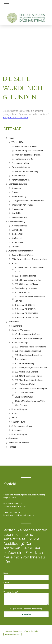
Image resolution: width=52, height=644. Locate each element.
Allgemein (16, 188)
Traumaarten (17, 209)
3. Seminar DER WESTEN (26, 313)
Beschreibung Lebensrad (26, 288)
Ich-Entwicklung (19, 196)
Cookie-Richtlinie (31, 631)
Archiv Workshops (20, 342)
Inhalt (14, 418)
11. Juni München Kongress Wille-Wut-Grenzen (30, 403)
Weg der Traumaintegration (28, 155)
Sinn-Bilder (17, 213)
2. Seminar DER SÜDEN (25, 309)
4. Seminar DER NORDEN (26, 317)
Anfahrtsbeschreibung (22, 426)
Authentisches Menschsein (21, 251)
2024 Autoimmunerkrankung (28, 351)
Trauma (15, 192)
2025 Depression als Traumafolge (30, 347)
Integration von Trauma (22, 205)
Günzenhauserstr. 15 (13, 503)
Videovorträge (18, 176)
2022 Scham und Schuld (25, 384)
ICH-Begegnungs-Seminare (27, 334)
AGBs (14, 413)
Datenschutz (18, 631)
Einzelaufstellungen (21, 167)
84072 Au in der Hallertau (14, 506)
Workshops (14, 322)
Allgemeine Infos (19, 226)
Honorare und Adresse (19, 443)
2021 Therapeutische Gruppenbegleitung (25, 395)
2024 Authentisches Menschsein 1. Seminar (31, 299)
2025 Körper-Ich (22, 292)
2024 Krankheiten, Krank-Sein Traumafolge (28, 357)
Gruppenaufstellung (21, 163)
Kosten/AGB (17, 234)
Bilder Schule (17, 242)
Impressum (8, 631)
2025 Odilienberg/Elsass (26, 284)
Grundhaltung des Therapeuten (29, 150)
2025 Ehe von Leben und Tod (28, 280)
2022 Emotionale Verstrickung (29, 380)
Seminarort (17, 238)
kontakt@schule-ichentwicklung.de (19, 515)
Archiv (14, 263)
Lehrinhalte (17, 230)
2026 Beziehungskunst (25, 276)
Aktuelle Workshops (21, 330)
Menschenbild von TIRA (26, 146)
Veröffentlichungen (21, 180)
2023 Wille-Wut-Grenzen (27, 372)
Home (11, 138)
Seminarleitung (18, 422)
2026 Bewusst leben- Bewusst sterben (29, 259)
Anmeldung (17, 430)
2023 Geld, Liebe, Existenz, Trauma (31, 367)
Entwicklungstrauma (18, 184)
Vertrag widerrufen (12, 634)
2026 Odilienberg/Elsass (23, 255)
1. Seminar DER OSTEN (25, 305)
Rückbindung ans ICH (24, 159)
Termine (15, 246)
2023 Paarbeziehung (24, 363)
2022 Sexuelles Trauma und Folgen (31, 388)
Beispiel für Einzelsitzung (26, 171)
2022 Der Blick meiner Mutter (28, 376)
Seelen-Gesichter (19, 217)
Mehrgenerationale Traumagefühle (28, 201)
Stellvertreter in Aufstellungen (29, 338)
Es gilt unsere (26, 609)
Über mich (13, 438)
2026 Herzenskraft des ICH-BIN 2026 (30, 269)
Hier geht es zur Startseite (15, 118)
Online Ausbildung (17, 221)
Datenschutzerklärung (32, 609)
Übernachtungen (19, 409)
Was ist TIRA (18, 142)
